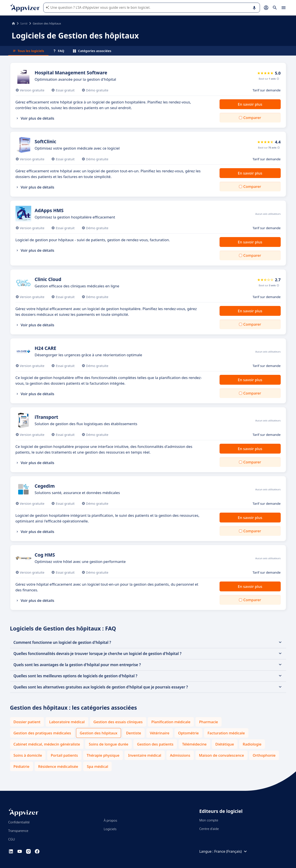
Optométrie (188, 733)
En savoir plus (250, 104)
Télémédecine (194, 744)
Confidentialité (19, 822)
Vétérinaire (160, 733)
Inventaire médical (145, 755)
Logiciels (110, 829)
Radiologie (252, 744)
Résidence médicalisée (58, 766)
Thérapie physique (103, 755)
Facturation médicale (226, 733)
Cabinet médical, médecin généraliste (47, 744)
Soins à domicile (28, 755)
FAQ (59, 51)
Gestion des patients (155, 744)
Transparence (18, 831)
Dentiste (133, 733)
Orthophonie (264, 755)
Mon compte (209, 820)
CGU (12, 839)
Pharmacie (208, 722)
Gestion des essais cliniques (118, 722)
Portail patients (64, 755)
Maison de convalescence (222, 755)
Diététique (225, 744)
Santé (24, 23)
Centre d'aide (209, 829)
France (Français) (231, 851)
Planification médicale (171, 722)
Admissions (180, 755)
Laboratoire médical (67, 722)
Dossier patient (27, 722)
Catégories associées (92, 51)
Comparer (252, 118)
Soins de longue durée (108, 744)
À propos (110, 820)
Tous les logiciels (28, 51)
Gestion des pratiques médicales (42, 733)
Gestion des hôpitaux (99, 733)
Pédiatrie (22, 766)
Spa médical (97, 766)
